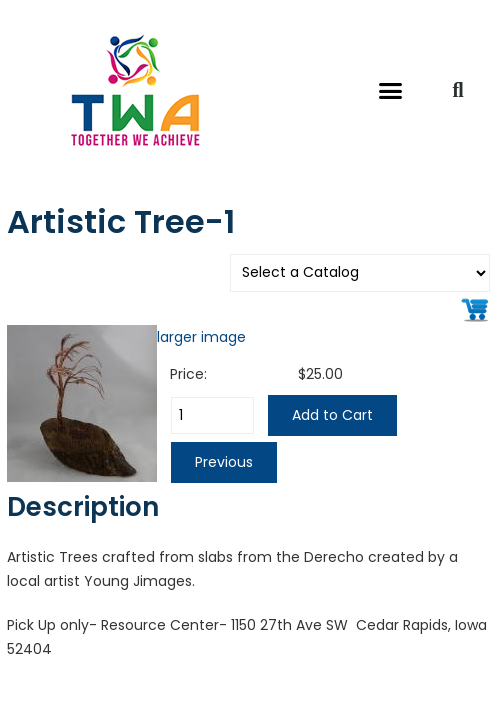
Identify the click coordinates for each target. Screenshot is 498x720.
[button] (391, 90)
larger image (201, 337)
